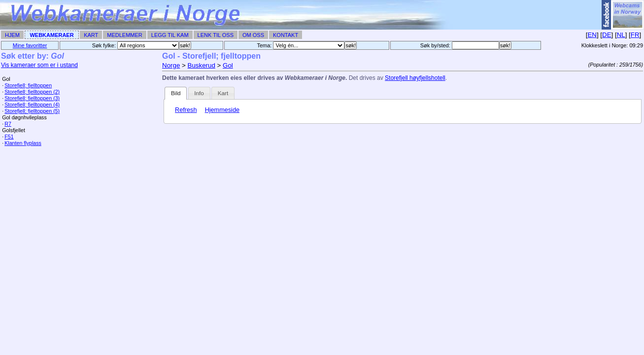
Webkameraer (51, 35)
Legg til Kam (170, 35)
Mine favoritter (30, 45)
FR (635, 35)
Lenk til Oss (216, 35)
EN (592, 35)
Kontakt (286, 35)
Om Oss (253, 35)
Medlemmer (125, 35)
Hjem (12, 35)
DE (607, 35)
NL (621, 35)
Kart (91, 35)
